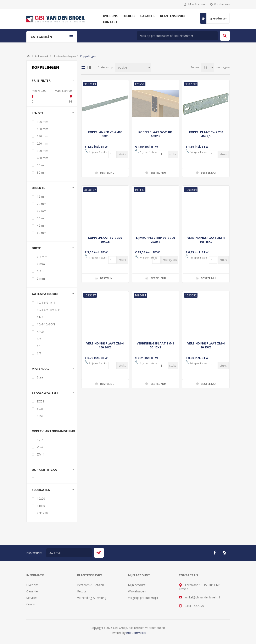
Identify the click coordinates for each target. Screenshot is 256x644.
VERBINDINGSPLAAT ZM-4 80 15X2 (206, 345)
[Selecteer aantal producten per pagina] (207, 67)
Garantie (32, 591)
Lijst (89, 68)
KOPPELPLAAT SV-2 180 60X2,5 (155, 134)
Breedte (38, 188)
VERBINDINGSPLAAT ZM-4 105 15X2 (206, 240)
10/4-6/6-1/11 (46, 303)
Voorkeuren (222, 4)
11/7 (40, 317)
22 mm (42, 211)
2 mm (41, 264)
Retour (82, 591)
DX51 (41, 401)
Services (32, 598)
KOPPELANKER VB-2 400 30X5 (105, 134)
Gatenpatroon (45, 294)
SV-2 (40, 440)
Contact (32, 604)
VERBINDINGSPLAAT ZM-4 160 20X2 (105, 345)
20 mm (42, 204)
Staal (40, 377)
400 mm (43, 158)
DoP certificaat (45, 470)
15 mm (42, 196)
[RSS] (225, 553)
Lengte (38, 113)
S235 (40, 409)
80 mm (42, 172)
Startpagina (28, 56)
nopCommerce (136, 633)
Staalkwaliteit (45, 393)
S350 (40, 416)
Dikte (36, 248)
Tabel (83, 68)
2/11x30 (42, 513)
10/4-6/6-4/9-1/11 (49, 310)
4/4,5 (40, 332)
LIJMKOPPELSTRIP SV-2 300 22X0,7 (155, 240)
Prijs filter (41, 80)
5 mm (41, 279)
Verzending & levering (92, 598)
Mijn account (137, 585)
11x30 (41, 506)
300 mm (43, 151)
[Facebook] (215, 553)
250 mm (43, 143)
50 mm (42, 165)
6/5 (39, 346)
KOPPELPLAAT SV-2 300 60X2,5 (105, 240)
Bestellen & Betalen (91, 585)
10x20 (41, 498)
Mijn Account (197, 4)
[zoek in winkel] (177, 36)
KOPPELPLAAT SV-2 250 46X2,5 (206, 134)
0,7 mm (42, 257)
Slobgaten (41, 490)
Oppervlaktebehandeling (53, 431)
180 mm (43, 136)
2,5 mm (42, 271)
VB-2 (40, 447)
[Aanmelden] (69, 553)
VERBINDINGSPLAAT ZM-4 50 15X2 (155, 345)
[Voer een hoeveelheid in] (112, 154)
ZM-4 (41, 454)
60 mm (42, 233)
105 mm (43, 122)
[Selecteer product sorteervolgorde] (133, 67)
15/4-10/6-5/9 (46, 324)
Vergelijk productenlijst (143, 598)
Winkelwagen (137, 591)
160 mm (43, 129)
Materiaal (40, 369)
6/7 (39, 353)
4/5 (39, 339)
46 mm (42, 225)
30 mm (42, 218)
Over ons (32, 585)
